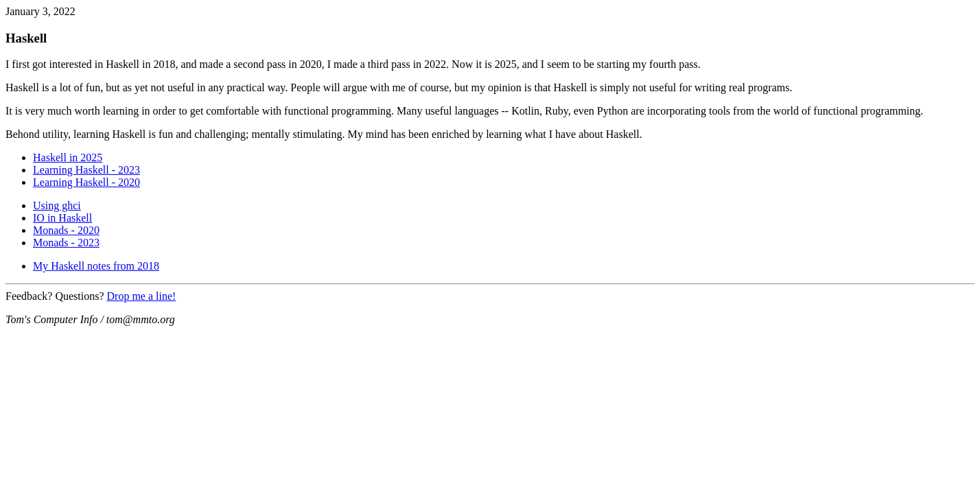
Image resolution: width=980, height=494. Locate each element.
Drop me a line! (142, 296)
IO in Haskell (62, 218)
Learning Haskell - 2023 (86, 170)
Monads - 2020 (66, 230)
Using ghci (57, 205)
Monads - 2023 (66, 243)
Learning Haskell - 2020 (86, 182)
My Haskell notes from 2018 (96, 266)
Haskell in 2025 (68, 157)
